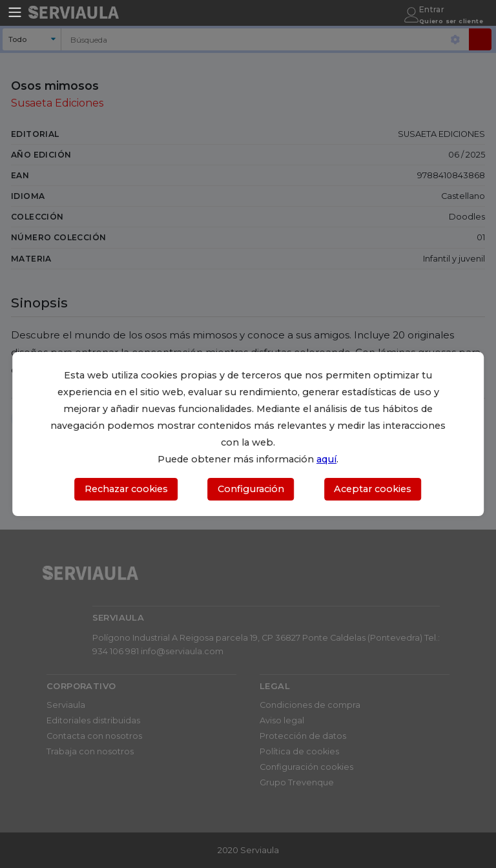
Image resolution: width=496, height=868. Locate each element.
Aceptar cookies (373, 489)
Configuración (251, 489)
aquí (326, 459)
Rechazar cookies (126, 489)
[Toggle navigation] (15, 12)
